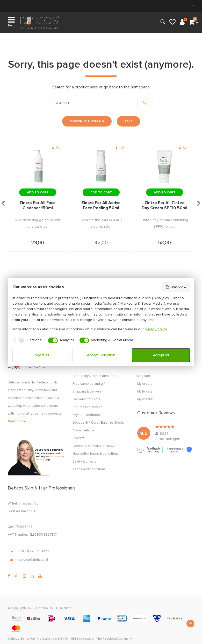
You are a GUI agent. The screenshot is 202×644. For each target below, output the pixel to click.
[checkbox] (28, 340)
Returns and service (88, 407)
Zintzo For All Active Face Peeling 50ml (101, 205)
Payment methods (86, 415)
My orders (145, 384)
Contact (78, 438)
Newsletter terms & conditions (96, 454)
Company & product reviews (94, 446)
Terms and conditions (89, 469)
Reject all (41, 355)
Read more (17, 421)
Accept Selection (101, 355)
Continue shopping (87, 122)
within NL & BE (30, 6)
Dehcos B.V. (45, 608)
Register (144, 376)
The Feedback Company (114, 639)
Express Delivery (115, 6)
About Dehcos (84, 430)
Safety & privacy (84, 462)
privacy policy (156, 329)
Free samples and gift (89, 384)
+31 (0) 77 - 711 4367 (34, 551)
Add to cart (38, 193)
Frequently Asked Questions (94, 376)
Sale (128, 122)
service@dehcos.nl (33, 560)
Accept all (161, 355)
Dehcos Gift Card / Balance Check (98, 423)
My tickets (145, 392)
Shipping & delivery (87, 392)
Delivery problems (86, 399)
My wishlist (145, 399)
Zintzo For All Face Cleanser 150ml (38, 205)
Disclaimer (64, 608)
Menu (12, 21)
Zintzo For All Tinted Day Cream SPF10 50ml (164, 205)
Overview (176, 287)
